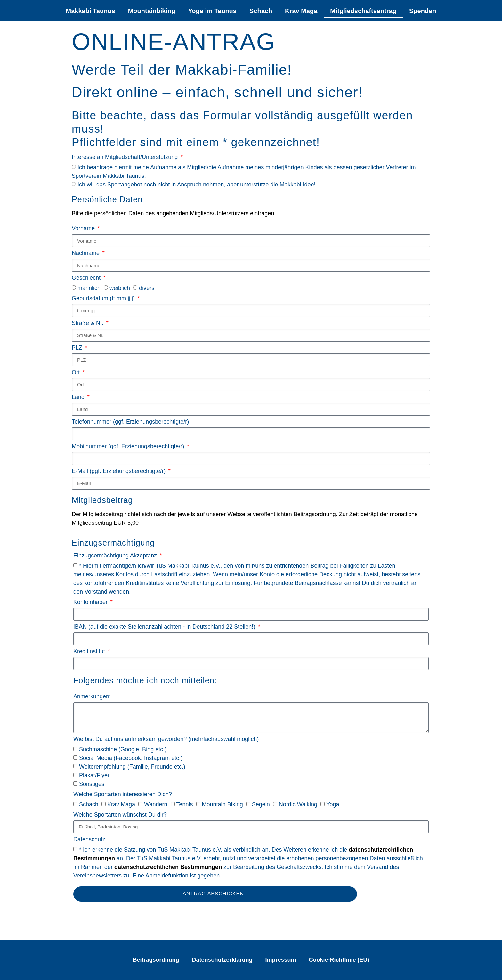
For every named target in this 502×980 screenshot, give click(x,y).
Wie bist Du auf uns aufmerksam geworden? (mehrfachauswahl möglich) (166, 739)
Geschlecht (87, 278)
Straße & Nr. (88, 323)
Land (79, 397)
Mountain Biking (223, 804)
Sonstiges (92, 784)
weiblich (120, 288)
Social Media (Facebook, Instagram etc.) (131, 758)
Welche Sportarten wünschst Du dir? (120, 815)
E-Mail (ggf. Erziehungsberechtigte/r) (119, 471)
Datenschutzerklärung (222, 960)
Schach (261, 11)
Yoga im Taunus (212, 11)
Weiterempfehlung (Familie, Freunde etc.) (132, 767)
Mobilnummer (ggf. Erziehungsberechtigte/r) (129, 446)
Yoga (333, 804)
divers (147, 288)
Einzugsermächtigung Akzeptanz (116, 556)
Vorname (84, 229)
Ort (77, 372)
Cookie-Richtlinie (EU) (339, 960)
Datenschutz (89, 840)
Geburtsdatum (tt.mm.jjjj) (104, 298)
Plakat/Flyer (94, 775)
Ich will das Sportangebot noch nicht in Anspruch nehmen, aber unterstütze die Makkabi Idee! (196, 185)
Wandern (156, 804)
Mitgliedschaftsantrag (363, 11)
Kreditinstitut (90, 651)
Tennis (185, 804)
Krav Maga (301, 11)
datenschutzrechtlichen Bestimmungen (168, 867)
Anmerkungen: (92, 697)
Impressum (281, 960)
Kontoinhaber (91, 602)
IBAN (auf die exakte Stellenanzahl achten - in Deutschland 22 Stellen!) (165, 627)
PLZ (78, 348)
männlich (89, 288)
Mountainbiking (152, 11)
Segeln (261, 804)
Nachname (86, 253)
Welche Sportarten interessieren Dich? (123, 794)
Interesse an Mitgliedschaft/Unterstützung (125, 157)
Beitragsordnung (156, 960)
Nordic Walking (298, 804)
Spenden (423, 11)
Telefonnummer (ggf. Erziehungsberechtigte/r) (130, 422)
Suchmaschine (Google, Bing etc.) (123, 749)
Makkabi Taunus (91, 11)
